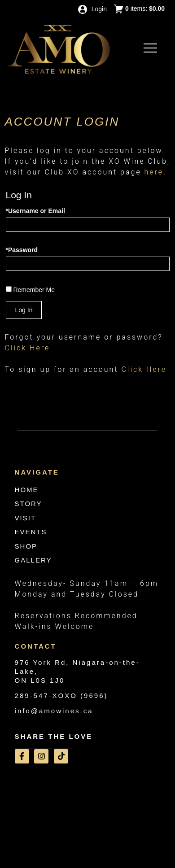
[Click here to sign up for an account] (144, 369)
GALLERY (33, 560)
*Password (22, 250)
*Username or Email (35, 211)
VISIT (26, 518)
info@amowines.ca (54, 711)
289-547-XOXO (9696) (61, 696)
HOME (27, 490)
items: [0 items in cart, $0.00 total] (139, 9)
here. (155, 172)
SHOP (26, 546)
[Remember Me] (9, 289)
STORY (28, 504)
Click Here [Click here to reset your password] (28, 348)
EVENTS (31, 532)
